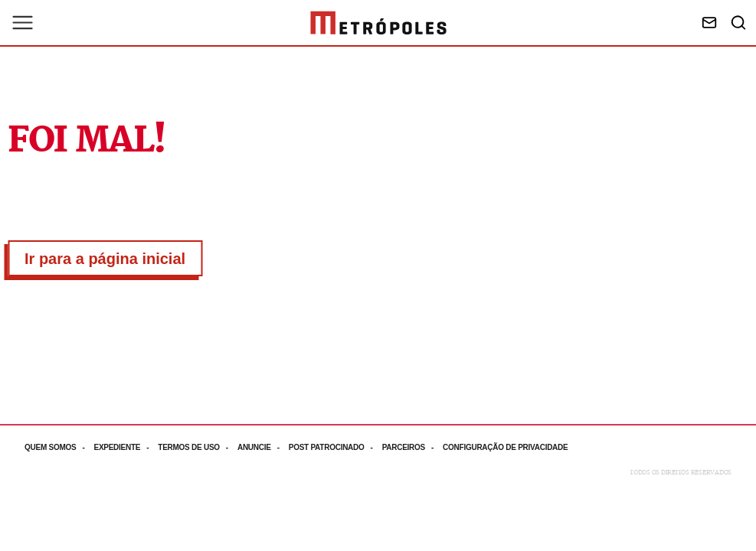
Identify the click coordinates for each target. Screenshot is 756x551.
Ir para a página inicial (105, 259)
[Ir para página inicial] (378, 23)
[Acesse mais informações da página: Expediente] (126, 447)
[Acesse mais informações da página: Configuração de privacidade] (507, 447)
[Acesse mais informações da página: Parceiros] (412, 447)
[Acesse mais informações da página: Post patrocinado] (335, 447)
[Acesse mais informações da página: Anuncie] (263, 447)
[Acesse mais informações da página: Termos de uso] (198, 447)
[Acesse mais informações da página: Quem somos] (59, 447)
